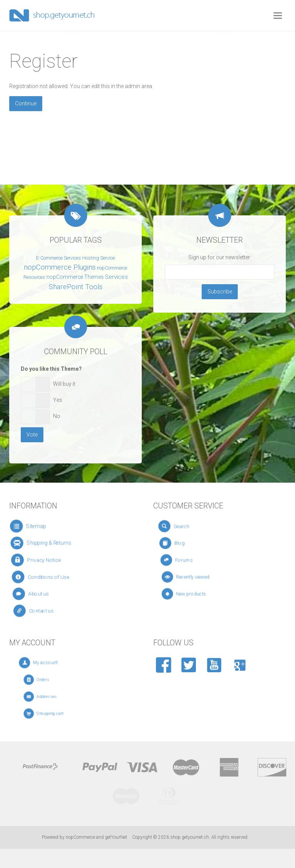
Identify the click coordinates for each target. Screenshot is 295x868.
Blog (187, 543)
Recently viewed (198, 577)
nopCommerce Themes (75, 277)
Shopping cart (55, 714)
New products (197, 594)
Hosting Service (99, 258)
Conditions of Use (48, 577)
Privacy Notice (44, 560)
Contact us (44, 611)
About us (41, 594)
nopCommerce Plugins (60, 267)
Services (116, 277)
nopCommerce (80, 837)
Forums (191, 560)
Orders (51, 680)
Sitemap (36, 526)
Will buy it (64, 384)
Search (187, 526)
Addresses (53, 697)
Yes (58, 400)
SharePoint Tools (76, 287)
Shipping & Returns (47, 543)
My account (54, 663)
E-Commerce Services (59, 258)
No (57, 416)
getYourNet (116, 837)
